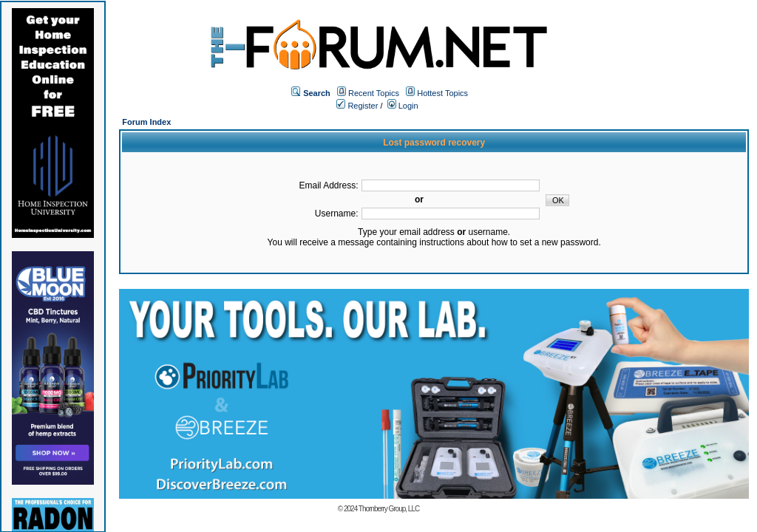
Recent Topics (374, 93)
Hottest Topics (442, 93)
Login (403, 106)
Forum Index (146, 122)
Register (357, 106)
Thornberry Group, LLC (389, 509)
